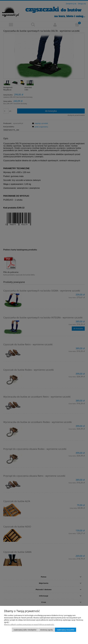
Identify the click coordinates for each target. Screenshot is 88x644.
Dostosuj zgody (47, 630)
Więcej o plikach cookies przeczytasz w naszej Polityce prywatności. (29, 624)
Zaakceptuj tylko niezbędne (25, 630)
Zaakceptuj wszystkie (65, 630)
